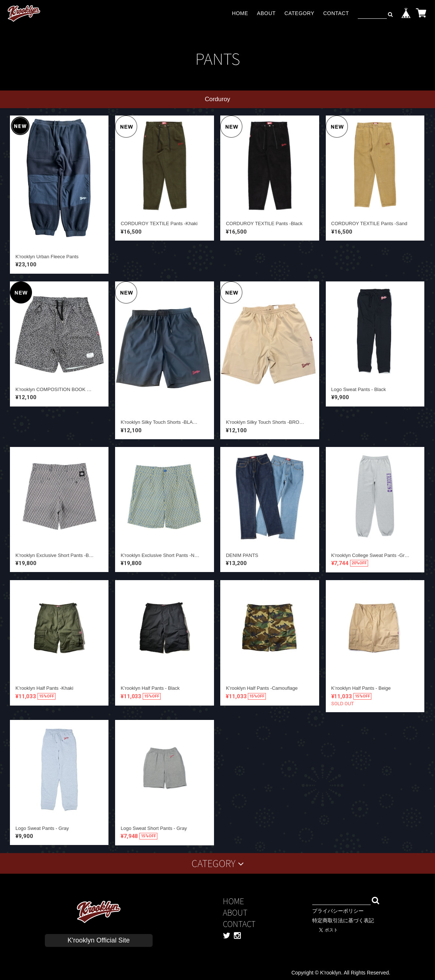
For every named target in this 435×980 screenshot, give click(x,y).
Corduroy (217, 99)
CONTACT (336, 13)
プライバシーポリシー (338, 911)
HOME (240, 13)
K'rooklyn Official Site (99, 940)
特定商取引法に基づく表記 (343, 920)
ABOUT (266, 13)
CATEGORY (299, 13)
